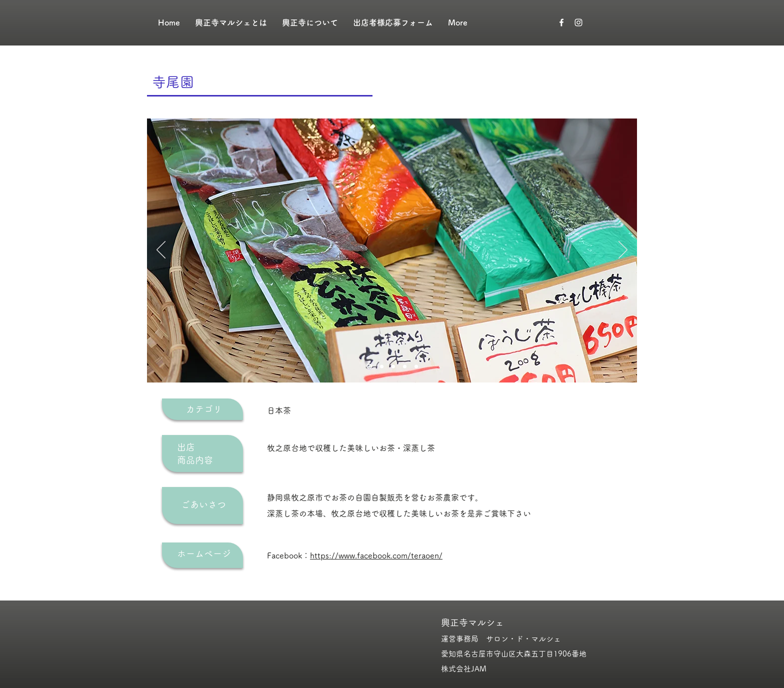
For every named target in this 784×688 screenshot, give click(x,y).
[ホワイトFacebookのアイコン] (561, 22)
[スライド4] (405, 367)
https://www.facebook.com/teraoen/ (376, 555)
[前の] (161, 250)
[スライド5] (416, 367)
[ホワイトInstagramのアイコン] (578, 22)
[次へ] (623, 250)
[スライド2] (382, 367)
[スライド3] (393, 367)
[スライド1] (369, 367)
